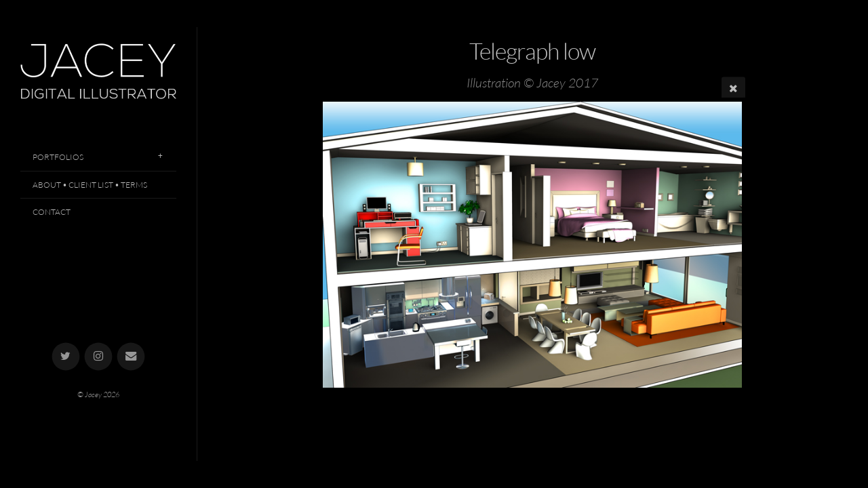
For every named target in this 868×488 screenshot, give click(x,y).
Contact (52, 212)
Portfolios (58, 157)
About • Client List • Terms (90, 185)
